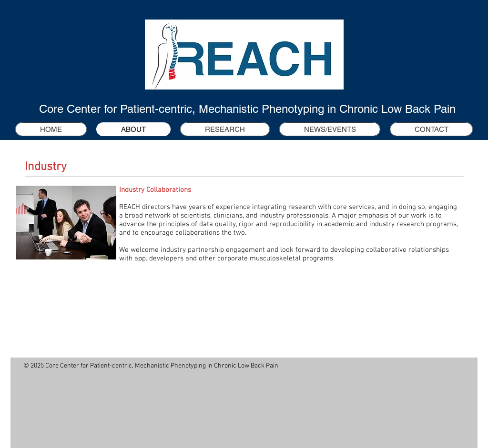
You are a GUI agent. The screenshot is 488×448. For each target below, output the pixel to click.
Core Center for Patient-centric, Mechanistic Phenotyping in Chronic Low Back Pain (247, 109)
